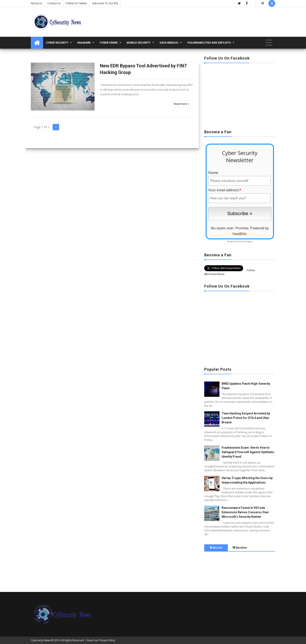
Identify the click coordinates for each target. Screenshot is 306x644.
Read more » (181, 104)
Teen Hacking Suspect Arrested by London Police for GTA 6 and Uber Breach (246, 418)
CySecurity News (41, 640)
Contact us (54, 3)
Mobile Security (139, 43)
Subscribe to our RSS (105, 3)
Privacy (248, 241)
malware (84, 43)
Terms (238, 241)
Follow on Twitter (76, 3)
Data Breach (169, 43)
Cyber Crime (109, 43)
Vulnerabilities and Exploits (209, 43)
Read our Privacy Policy (101, 640)
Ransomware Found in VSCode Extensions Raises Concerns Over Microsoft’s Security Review (245, 512)
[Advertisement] (240, 95)
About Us (36, 3)
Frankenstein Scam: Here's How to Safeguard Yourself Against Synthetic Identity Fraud (248, 452)
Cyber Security (57, 43)
